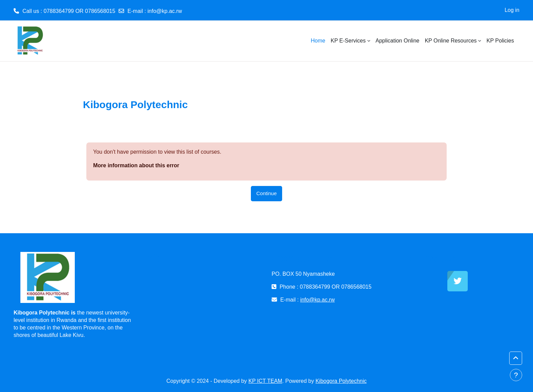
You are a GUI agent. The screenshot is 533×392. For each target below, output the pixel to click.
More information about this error (136, 165)
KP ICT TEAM (265, 381)
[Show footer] (516, 375)
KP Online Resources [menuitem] (451, 41)
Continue (266, 193)
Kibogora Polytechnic (341, 381)
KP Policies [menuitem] (500, 41)
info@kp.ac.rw (165, 11)
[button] (516, 358)
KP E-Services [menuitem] (348, 41)
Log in (512, 10)
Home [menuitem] (318, 41)
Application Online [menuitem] (398, 41)
